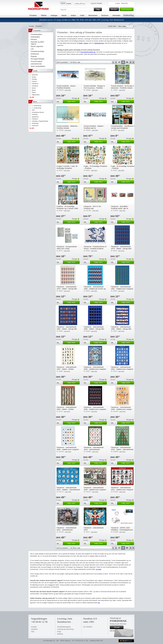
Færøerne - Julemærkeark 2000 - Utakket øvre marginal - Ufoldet (95, 369)
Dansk (63, 3)
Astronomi (35, 126)
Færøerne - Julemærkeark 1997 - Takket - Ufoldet (67, 368)
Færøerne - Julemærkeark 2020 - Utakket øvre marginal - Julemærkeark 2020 (95, 490)
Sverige (34, 79)
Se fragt (59, 98)
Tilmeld (118, 627)
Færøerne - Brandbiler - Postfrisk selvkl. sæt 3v (120, 207)
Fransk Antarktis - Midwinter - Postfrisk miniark (68, 127)
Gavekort (34, 629)
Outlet (82, 15)
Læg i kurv (73, 102)
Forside (31, 26)
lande (81, 43)
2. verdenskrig (36, 108)
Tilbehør (44, 15)
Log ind (93, 3)
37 (119, 62)
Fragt (59, 632)
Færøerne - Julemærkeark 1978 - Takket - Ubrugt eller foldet (121, 249)
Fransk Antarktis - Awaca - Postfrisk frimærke (66, 87)
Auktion (73, 15)
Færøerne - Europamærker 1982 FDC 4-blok (67, 248)
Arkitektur (35, 119)
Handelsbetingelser (64, 627)
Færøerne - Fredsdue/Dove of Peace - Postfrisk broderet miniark (95, 249)
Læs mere (113, 631)
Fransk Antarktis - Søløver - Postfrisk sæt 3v (94, 127)
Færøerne (35, 84)
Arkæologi (35, 123)
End (133, 62)
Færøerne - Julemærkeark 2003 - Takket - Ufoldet (67, 408)
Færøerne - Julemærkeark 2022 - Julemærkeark (67, 529)
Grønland (35, 86)
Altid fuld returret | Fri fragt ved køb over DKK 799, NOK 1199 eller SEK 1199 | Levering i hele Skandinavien (81, 20)
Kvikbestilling (129, 15)
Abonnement (93, 15)
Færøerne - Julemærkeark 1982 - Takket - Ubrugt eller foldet (67, 329)
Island (34, 88)
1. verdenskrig (36, 106)
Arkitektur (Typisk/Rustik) (40, 121)
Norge (34, 77)
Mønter (64, 15)
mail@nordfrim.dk (96, 641)
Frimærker (33, 15)
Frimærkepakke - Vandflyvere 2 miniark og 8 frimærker (123, 127)
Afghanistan (36, 95)
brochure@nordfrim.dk (88, 52)
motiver (86, 43)
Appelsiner (35, 117)
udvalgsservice (99, 43)
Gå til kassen (127, 9)
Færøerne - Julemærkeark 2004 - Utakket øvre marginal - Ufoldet (95, 409)
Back (116, 62)
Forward (130, 62)
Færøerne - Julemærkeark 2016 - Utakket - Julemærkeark (68, 489)
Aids (33, 110)
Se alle (32, 97)
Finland (34, 81)
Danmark (35, 75)
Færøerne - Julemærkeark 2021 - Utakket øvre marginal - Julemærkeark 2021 (122, 490)
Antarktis (35, 114)
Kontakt (99, 3)
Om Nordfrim (88, 627)
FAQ (33, 632)
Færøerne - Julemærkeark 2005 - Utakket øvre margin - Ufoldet (122, 409)
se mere (99, 569)
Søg (99, 9)
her (99, 603)
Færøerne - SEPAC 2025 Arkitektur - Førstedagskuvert (122, 529)
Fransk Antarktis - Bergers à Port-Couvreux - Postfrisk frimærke (94, 88)
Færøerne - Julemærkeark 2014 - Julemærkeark (94, 448)
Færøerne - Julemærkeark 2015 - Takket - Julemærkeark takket (122, 449)
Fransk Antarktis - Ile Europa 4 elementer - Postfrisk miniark (122, 87)
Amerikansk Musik (38, 112)
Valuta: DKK (80, 4)
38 (123, 62)
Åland (34, 90)
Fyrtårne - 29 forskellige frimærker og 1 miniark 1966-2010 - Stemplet (68, 208)
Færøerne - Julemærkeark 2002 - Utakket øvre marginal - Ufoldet (122, 369)
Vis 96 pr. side (75, 62)
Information (116, 15)
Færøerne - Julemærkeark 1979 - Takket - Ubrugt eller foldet (67, 289)
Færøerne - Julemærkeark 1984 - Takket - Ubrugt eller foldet (121, 329)
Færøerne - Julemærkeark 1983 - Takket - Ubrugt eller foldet (94, 329)
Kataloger (54, 15)
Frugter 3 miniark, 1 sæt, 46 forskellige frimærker (67, 167)
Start (113, 62)
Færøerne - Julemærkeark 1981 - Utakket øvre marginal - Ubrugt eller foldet (122, 289)
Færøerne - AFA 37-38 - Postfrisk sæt (93, 207)
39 (127, 62)
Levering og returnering (65, 629)
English (69, 3)
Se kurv (115, 9)
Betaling (60, 634)
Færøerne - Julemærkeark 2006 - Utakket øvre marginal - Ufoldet (68, 449)
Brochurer (105, 15)
